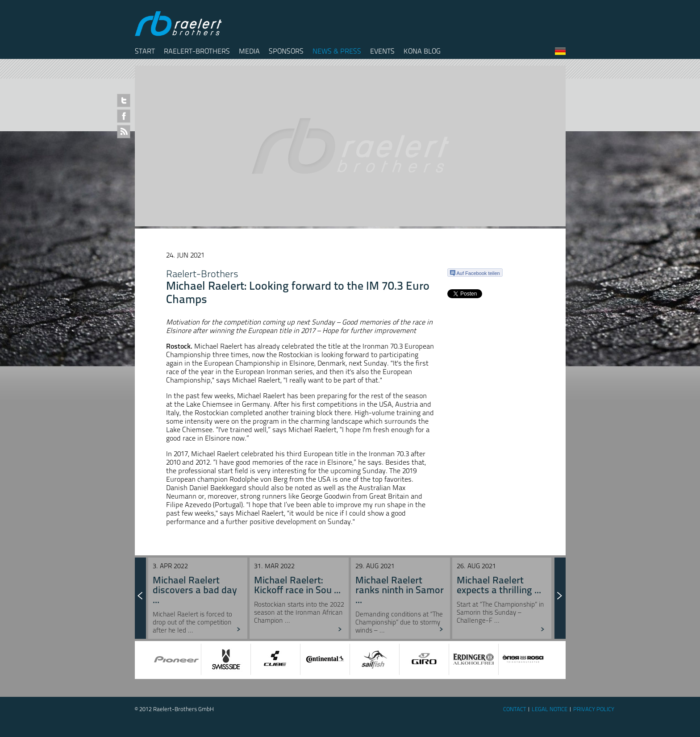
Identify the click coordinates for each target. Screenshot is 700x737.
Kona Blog (422, 51)
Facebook (124, 116)
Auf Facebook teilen (475, 273)
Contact (515, 709)
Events (382, 51)
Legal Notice (550, 709)
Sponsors (286, 51)
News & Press (337, 51)
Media (249, 51)
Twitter (124, 100)
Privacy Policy (594, 709)
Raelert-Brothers (197, 51)
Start (145, 51)
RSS (124, 132)
